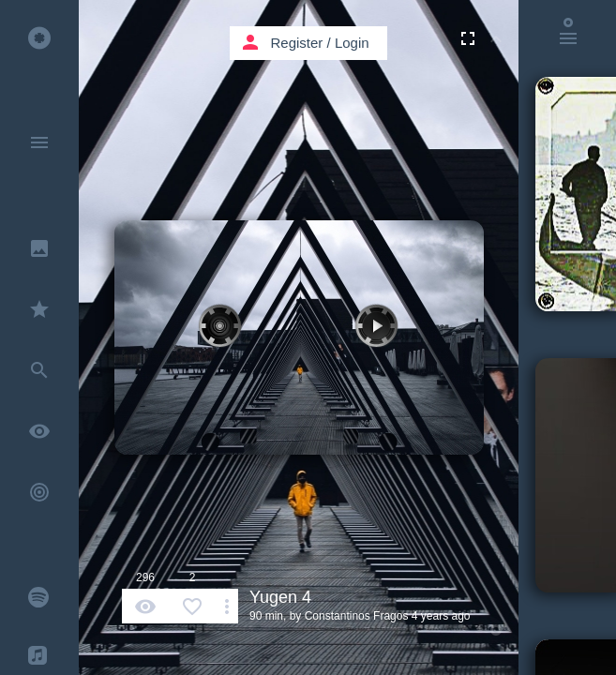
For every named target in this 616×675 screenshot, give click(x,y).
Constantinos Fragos (357, 616)
